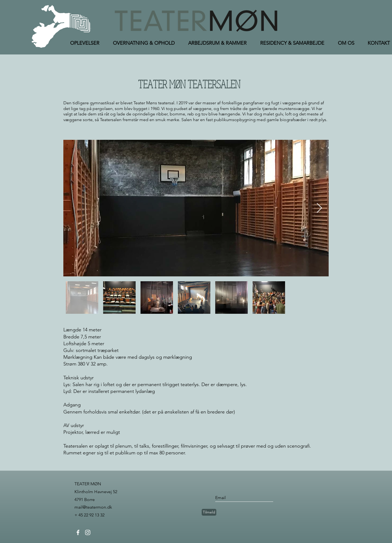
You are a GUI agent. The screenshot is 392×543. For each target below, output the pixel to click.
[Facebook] (78, 532)
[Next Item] (319, 208)
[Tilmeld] (209, 512)
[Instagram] (88, 532)
